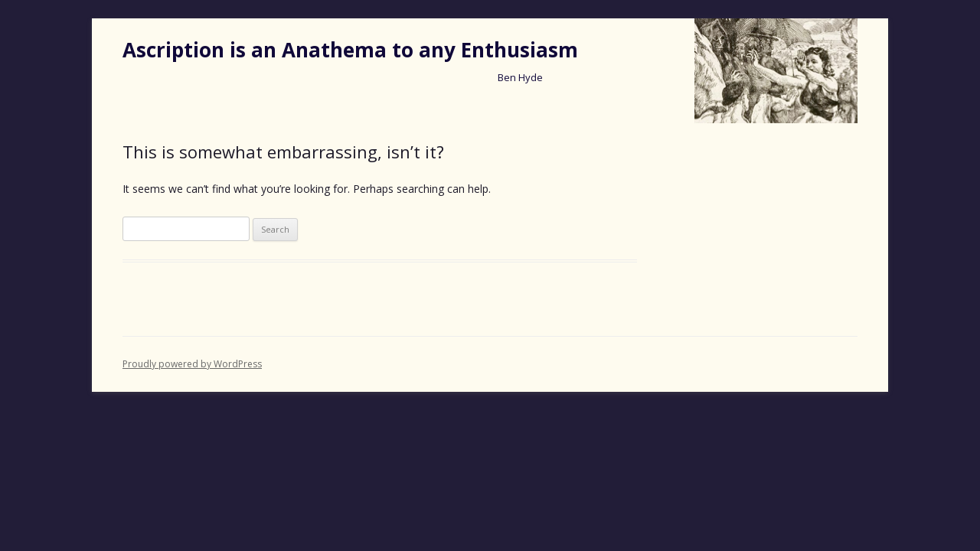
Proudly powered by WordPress (192, 364)
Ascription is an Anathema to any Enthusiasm (350, 50)
